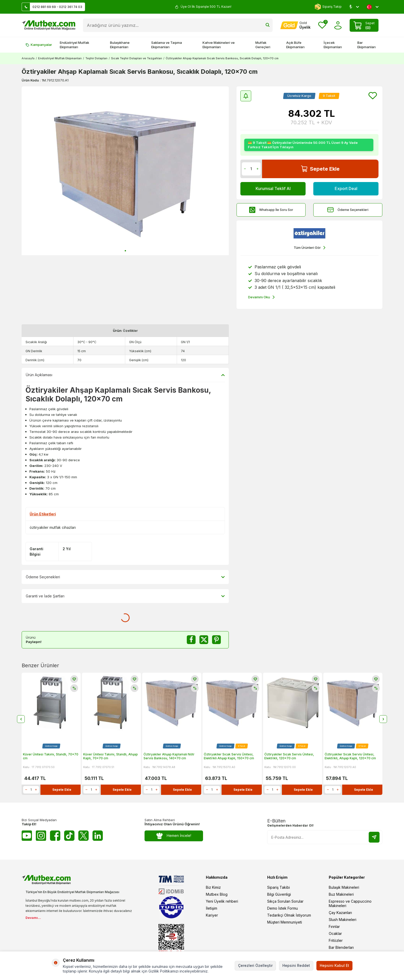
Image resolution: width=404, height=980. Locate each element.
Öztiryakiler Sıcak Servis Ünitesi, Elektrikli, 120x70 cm (289, 756)
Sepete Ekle (320, 169)
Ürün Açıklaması (125, 375)
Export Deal (346, 188)
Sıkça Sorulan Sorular (285, 901)
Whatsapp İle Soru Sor (271, 210)
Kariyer (212, 915)
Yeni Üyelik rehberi (222, 901)
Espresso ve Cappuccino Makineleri (350, 903)
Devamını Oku (261, 297)
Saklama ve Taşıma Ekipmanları (167, 45)
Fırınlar (334, 927)
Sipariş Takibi (279, 887)
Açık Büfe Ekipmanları (295, 45)
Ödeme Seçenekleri (348, 210)
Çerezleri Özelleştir (255, 965)
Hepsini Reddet (296, 965)
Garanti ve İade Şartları (125, 596)
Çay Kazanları (340, 913)
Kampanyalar (39, 45)
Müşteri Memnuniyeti (285, 922)
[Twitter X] (83, 836)
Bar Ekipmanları (367, 45)
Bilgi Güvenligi (279, 894)
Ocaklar (335, 933)
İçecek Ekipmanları (333, 45)
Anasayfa (28, 58)
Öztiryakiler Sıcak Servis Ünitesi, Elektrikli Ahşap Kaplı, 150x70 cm (229, 756)
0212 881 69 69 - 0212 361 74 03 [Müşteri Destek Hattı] (52, 7)
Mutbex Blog (217, 894)
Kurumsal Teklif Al (273, 188)
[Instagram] (41, 836)
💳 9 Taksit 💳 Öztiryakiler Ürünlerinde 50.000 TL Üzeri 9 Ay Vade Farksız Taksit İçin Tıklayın (303, 145)
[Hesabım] (295, 25)
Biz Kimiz (213, 887)
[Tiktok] (69, 836)
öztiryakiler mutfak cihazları (53, 527)
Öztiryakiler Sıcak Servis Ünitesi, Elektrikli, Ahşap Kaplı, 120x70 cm (350, 756)
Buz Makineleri (341, 894)
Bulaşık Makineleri (344, 887)
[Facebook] (55, 836)
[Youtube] (27, 836)
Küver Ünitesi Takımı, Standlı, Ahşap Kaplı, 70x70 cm (111, 756)
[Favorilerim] (322, 25)
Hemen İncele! (174, 836)
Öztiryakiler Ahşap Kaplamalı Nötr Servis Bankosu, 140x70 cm (169, 756)
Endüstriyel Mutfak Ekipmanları (74, 45)
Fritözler (336, 940)
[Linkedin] (98, 836)
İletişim (212, 908)
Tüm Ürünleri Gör (310, 248)
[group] (125, 171)
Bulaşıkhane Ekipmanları (120, 45)
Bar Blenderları (341, 947)
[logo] (48, 25)
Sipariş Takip (328, 7)
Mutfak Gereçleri (263, 45)
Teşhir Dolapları (96, 58)
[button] (125, 251)
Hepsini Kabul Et (334, 965)
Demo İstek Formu (283, 908)
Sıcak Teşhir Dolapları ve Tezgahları (137, 58)
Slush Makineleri (343, 920)
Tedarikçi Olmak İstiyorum (289, 915)
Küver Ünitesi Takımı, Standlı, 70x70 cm (51, 756)
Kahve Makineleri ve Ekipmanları (219, 45)
